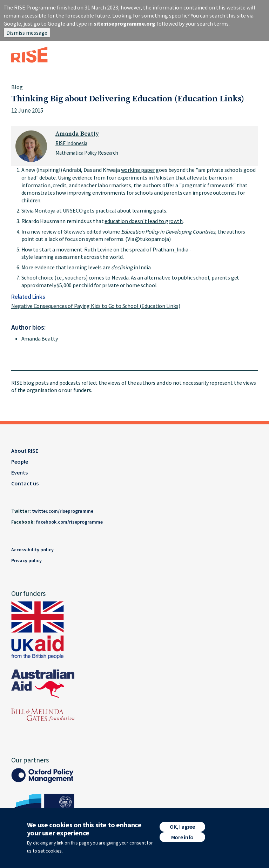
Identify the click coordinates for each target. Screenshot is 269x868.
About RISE (25, 451)
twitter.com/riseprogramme (63, 511)
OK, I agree (182, 827)
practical (106, 210)
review (49, 231)
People (20, 462)
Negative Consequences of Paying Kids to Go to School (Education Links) (96, 306)
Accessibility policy (32, 550)
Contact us (25, 483)
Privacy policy (26, 560)
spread (137, 249)
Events (19, 472)
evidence (45, 267)
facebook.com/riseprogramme (69, 522)
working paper (138, 170)
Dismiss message (27, 33)
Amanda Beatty (77, 134)
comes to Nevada (109, 277)
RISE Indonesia (71, 143)
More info (182, 837)
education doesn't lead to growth (144, 221)
